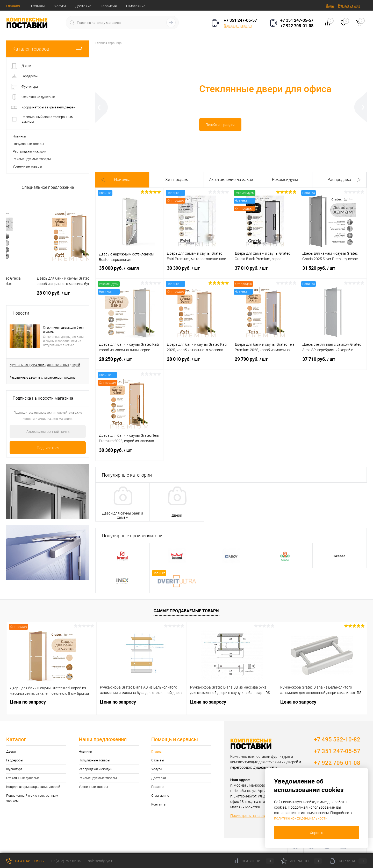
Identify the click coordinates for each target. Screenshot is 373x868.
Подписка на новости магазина (43, 398)
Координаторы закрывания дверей (33, 787)
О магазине (136, 6)
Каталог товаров (48, 49)
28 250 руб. (129, 362)
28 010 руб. (197, 362)
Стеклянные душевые (23, 778)
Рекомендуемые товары (32, 159)
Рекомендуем (285, 180)
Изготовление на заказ (231, 180)
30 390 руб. (197, 271)
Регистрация (349, 5)
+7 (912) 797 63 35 (66, 861)
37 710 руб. (333, 362)
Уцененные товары (27, 166)
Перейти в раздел (140, 127)
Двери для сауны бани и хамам (123, 515)
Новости (21, 313)
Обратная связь (25, 861)
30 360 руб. (129, 453)
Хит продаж (177, 180)
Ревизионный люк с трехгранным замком (32, 798)
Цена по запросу (28, 702)
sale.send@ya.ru (101, 861)
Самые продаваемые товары (187, 611)
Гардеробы (15, 760)
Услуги (60, 6)
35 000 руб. (129, 271)
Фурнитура (14, 769)
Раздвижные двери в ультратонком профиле (42, 378)
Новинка (122, 180)
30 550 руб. (29, 293)
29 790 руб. (265, 362)
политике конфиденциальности (301, 818)
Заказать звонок (238, 26)
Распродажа (339, 180)
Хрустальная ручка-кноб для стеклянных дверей (45, 365)
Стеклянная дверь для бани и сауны (63, 330)
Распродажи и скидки (29, 151)
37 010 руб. (265, 271)
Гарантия (109, 6)
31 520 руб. (333, 271)
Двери (177, 515)
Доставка (83, 6)
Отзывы (38, 6)
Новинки (19, 136)
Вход (330, 5)
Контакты (159, 804)
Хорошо (317, 833)
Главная (13, 6)
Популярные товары (28, 144)
